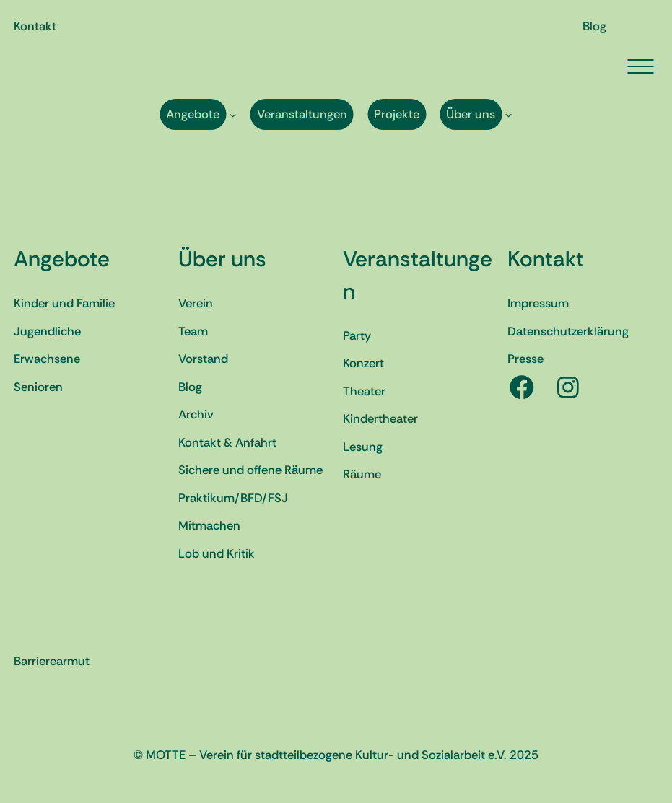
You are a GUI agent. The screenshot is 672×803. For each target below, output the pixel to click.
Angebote (62, 259)
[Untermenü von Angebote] (233, 115)
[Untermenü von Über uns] (509, 115)
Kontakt (546, 259)
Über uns (222, 259)
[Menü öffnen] (640, 66)
